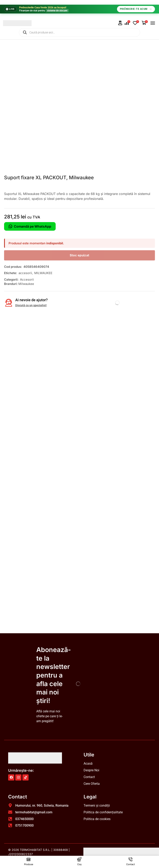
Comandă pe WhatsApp (30, 226)
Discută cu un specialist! (31, 305)
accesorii (25, 273)
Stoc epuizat (80, 255)
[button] (120, 23)
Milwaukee (26, 284)
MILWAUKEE (43, 273)
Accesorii (27, 280)
